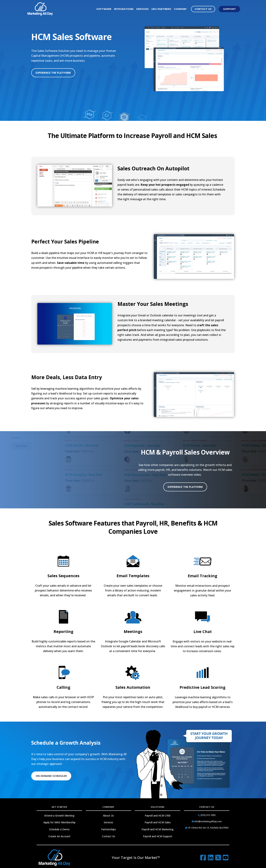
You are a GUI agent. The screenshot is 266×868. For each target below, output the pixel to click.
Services (108, 822)
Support (229, 9)
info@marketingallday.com (207, 821)
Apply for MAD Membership (59, 822)
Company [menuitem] (180, 9)
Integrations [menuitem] (124, 9)
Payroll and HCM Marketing (158, 829)
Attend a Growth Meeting (59, 816)
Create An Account (59, 836)
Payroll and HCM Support (158, 836)
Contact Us (203, 9)
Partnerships (109, 829)
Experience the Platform (53, 73)
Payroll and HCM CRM (158, 816)
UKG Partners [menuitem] (161, 9)
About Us (108, 816)
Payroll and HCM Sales (158, 822)
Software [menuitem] (104, 9)
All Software (184, 112)
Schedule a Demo (59, 829)
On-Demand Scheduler (51, 776)
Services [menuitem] (142, 9)
